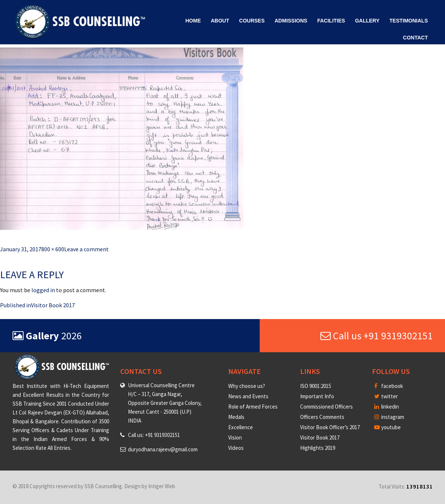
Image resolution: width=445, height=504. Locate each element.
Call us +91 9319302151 (377, 336)
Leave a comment (86, 249)
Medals (236, 417)
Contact (415, 38)
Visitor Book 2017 (320, 437)
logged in (43, 290)
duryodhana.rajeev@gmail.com (163, 449)
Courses (252, 21)
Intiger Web (162, 486)
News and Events (248, 396)
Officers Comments (322, 417)
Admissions (291, 21)
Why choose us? (247, 386)
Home (193, 21)
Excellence (241, 427)
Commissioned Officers (326, 407)
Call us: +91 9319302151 (154, 435)
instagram (389, 417)
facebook (389, 386)
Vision (235, 437)
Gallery (367, 21)
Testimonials (409, 21)
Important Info (317, 396)
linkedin (387, 407)
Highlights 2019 (318, 448)
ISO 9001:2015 (316, 386)
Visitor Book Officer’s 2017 (330, 427)
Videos (236, 448)
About (220, 21)
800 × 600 (53, 249)
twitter (386, 396)
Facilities (331, 21)
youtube (387, 427)
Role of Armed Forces (253, 407)
